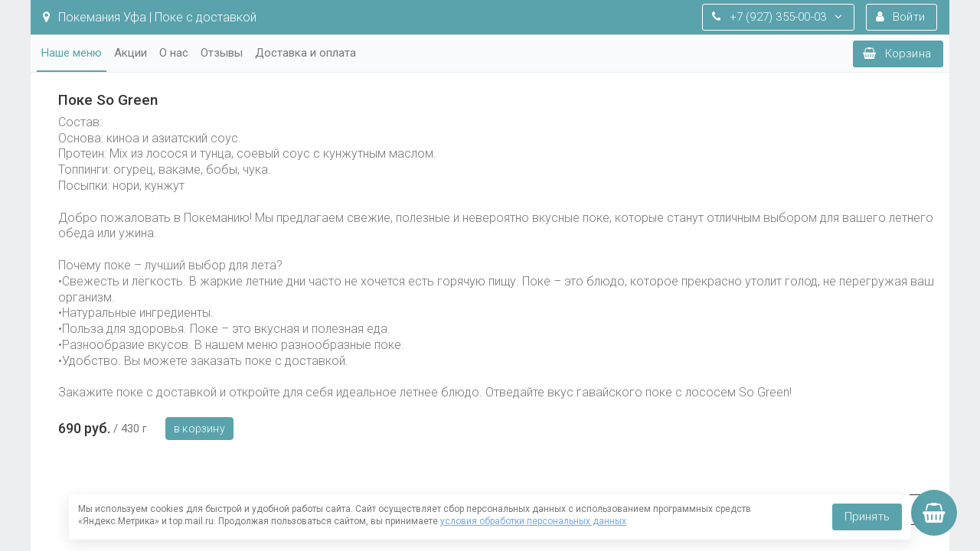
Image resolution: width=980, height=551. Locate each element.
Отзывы (222, 53)
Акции (131, 53)
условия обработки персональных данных (533, 521)
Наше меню (72, 53)
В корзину (199, 429)
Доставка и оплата (305, 53)
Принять (867, 517)
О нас (174, 53)
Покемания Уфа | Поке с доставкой (150, 17)
